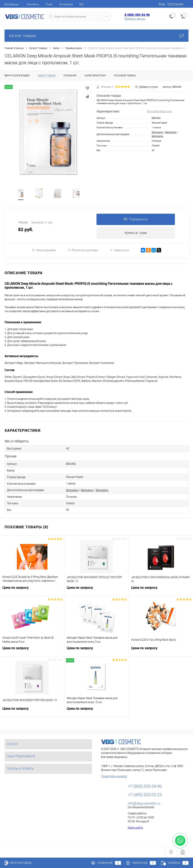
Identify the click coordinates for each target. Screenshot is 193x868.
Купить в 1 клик (136, 233)
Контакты (33, 4)
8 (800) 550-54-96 (137, 15)
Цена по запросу (32, 590)
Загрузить (157, 132)
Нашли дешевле (44, 250)
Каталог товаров (96, 36)
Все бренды (12, 4)
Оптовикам (66, 4)
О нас (49, 4)
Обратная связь (18, 863)
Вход (162, 4)
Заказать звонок (135, 19)
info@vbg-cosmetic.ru (144, 803)
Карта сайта (135, 828)
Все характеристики (159, 111)
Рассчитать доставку (83, 250)
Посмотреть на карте (114, 776)
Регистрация (175, 4)
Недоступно (119, 250)
